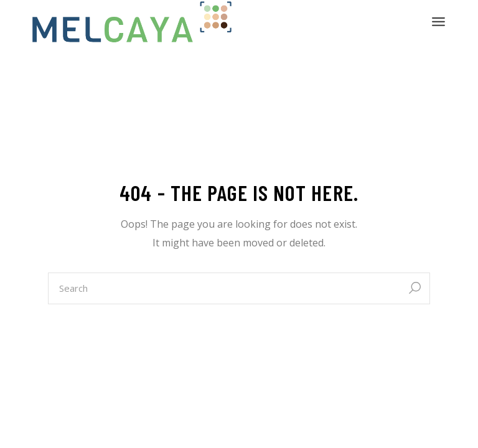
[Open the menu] (438, 22)
